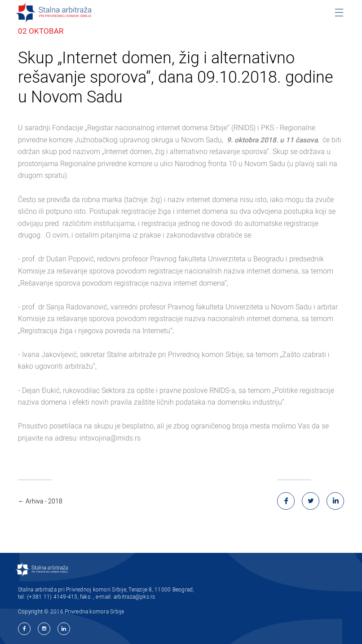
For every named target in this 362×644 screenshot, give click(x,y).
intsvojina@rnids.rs (110, 438)
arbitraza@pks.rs (135, 596)
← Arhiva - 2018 (40, 501)
